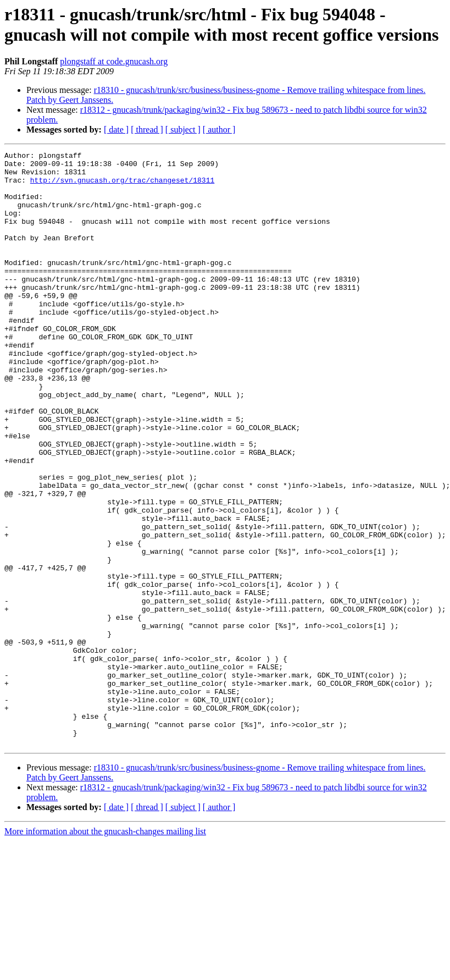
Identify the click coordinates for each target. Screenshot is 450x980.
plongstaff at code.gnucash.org (114, 61)
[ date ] (116, 130)
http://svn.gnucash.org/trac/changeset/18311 (122, 186)
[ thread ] (147, 130)
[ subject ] (183, 130)
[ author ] (219, 130)
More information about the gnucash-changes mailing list (105, 950)
